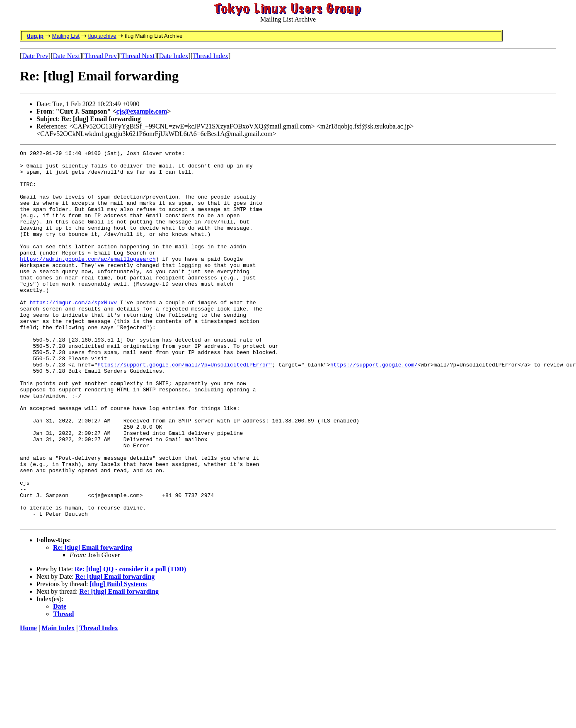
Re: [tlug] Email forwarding (93, 622)
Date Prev (35, 56)
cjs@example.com (142, 111)
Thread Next (138, 56)
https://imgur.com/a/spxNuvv (73, 333)
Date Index (174, 56)
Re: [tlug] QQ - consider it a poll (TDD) (130, 644)
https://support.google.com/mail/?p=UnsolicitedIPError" (185, 408)
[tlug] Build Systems (118, 659)
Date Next (67, 56)
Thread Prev (100, 56)
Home (28, 703)
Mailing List (66, 36)
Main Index (58, 703)
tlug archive (102, 36)
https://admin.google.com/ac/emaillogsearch (88, 281)
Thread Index (211, 56)
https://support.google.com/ (374, 408)
